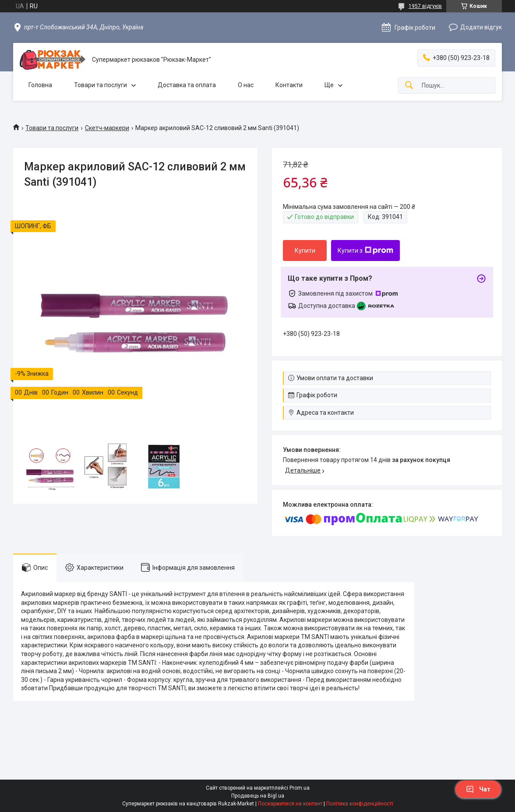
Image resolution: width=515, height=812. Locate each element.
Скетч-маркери (107, 128)
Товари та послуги (101, 85)
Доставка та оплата (187, 85)
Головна (40, 85)
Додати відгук (481, 27)
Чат (478, 789)
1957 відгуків (425, 6)
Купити (305, 251)
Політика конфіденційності (360, 804)
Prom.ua (300, 788)
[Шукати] (409, 86)
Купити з (365, 251)
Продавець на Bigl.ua (258, 796)
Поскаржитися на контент (290, 804)
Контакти (289, 85)
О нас (246, 85)
